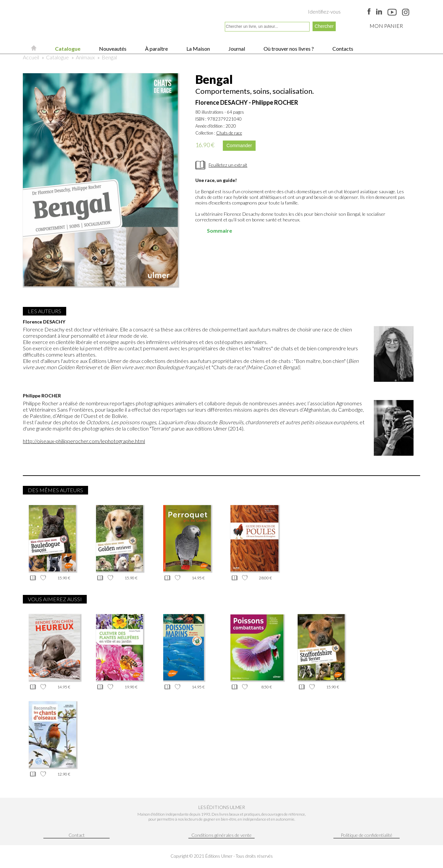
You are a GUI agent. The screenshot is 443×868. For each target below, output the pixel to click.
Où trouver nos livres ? (288, 49)
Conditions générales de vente (221, 835)
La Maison (198, 49)
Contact (77, 835)
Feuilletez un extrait (228, 165)
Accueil (31, 57)
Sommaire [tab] (215, 231)
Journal (236, 49)
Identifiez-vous (324, 12)
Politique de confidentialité (367, 835)
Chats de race (229, 133)
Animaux (85, 57)
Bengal (109, 57)
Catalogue (67, 49)
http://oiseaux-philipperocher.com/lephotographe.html (84, 441)
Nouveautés (112, 49)
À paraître (156, 49)
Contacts (342, 49)
